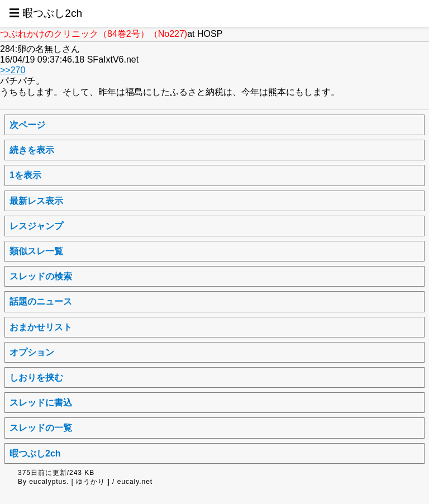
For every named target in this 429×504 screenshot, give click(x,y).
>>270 (13, 70)
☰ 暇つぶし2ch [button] (46, 13)
